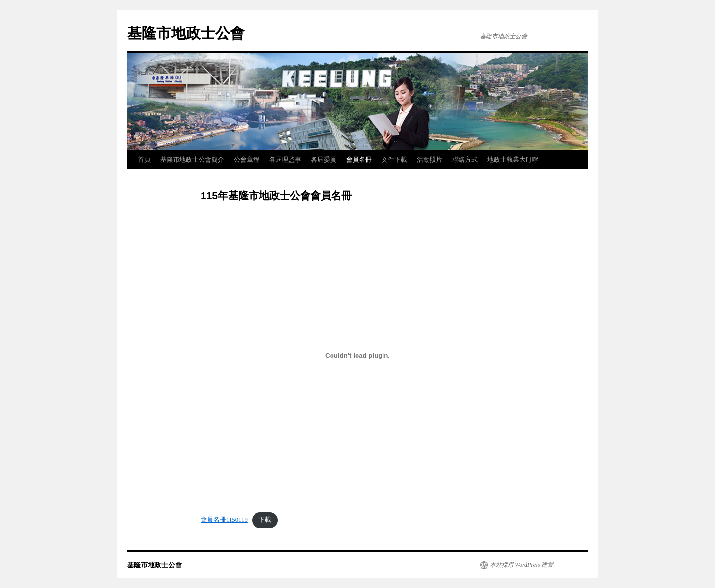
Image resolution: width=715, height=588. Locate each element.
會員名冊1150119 (224, 520)
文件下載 (394, 160)
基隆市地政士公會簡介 (192, 160)
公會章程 (247, 160)
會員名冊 (359, 160)
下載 (265, 520)
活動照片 (430, 160)
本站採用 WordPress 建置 (522, 565)
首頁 (144, 160)
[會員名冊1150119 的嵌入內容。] (357, 355)
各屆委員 (324, 160)
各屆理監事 (285, 160)
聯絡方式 (465, 160)
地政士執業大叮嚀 (513, 160)
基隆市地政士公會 (186, 33)
